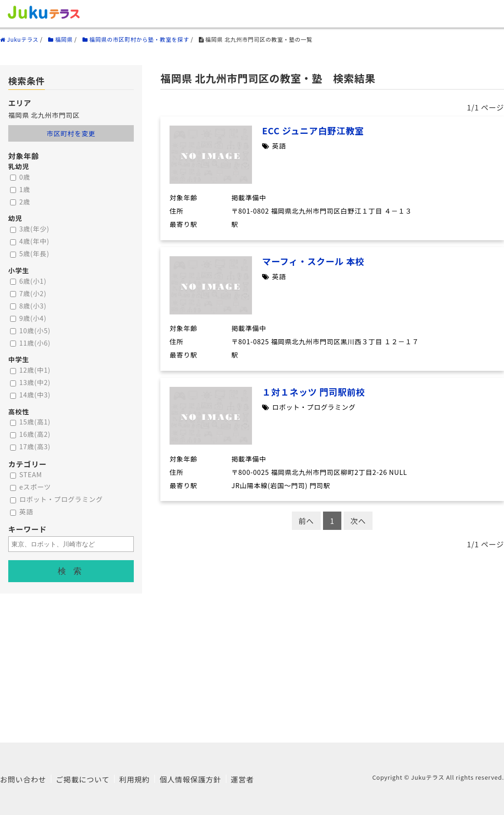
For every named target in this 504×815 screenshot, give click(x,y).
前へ (307, 521)
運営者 (242, 779)
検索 (73, 571)
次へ (358, 521)
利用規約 (134, 779)
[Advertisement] (252, 658)
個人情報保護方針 (190, 779)
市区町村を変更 (71, 133)
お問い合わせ (23, 779)
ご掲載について (83, 779)
